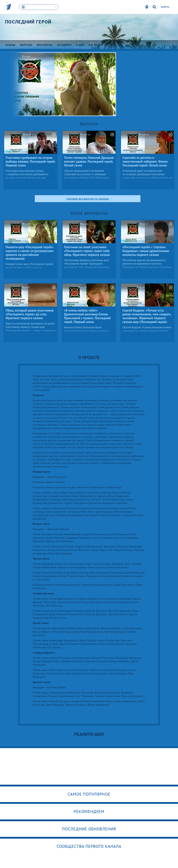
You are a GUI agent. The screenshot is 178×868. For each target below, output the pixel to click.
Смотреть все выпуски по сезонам (88, 198)
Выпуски (89, 124)
